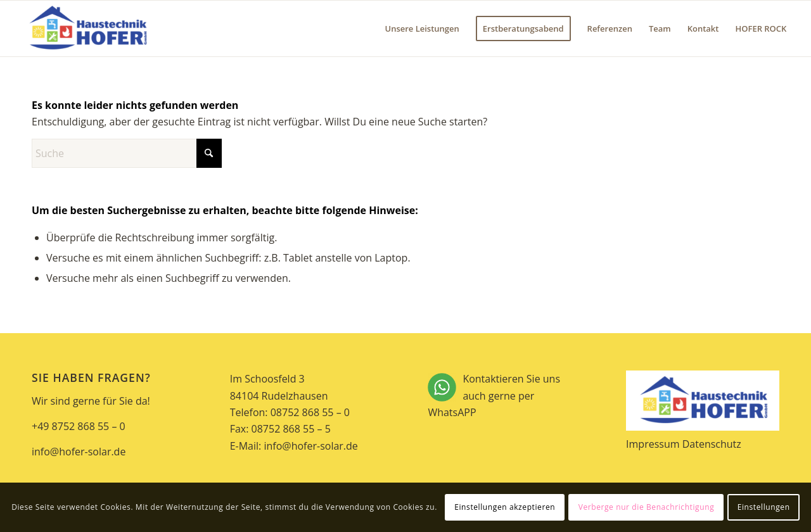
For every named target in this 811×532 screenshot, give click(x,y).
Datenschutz (712, 444)
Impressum (653, 444)
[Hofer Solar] (87, 28)
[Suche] (127, 153)
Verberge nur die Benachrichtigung (647, 507)
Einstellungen (764, 507)
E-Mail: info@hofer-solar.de (294, 446)
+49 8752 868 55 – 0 (79, 426)
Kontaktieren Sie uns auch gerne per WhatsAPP (504, 396)
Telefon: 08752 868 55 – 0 (290, 412)
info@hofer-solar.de (79, 452)
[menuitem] (422, 28)
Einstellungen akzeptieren (505, 507)
